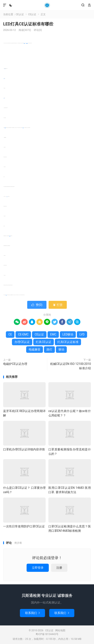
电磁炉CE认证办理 (15, 364)
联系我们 (32, 613)
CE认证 (47, 5)
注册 (59, 568)
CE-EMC (23, 128)
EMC (4, 78)
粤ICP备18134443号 (47, 634)
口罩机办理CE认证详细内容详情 (24, 449)
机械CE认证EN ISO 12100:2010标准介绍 (71, 366)
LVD (4, 98)
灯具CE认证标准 (27, 43)
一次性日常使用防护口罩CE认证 (24, 526)
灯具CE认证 (43, 342)
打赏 (58, 305)
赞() (37, 305)
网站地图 (60, 630)
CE (5, 69)
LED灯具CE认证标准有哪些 (28, 24)
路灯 (7, 196)
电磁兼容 (5, 128)
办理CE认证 (24, 43)
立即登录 (38, 568)
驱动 (61, 349)
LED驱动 (10, 236)
